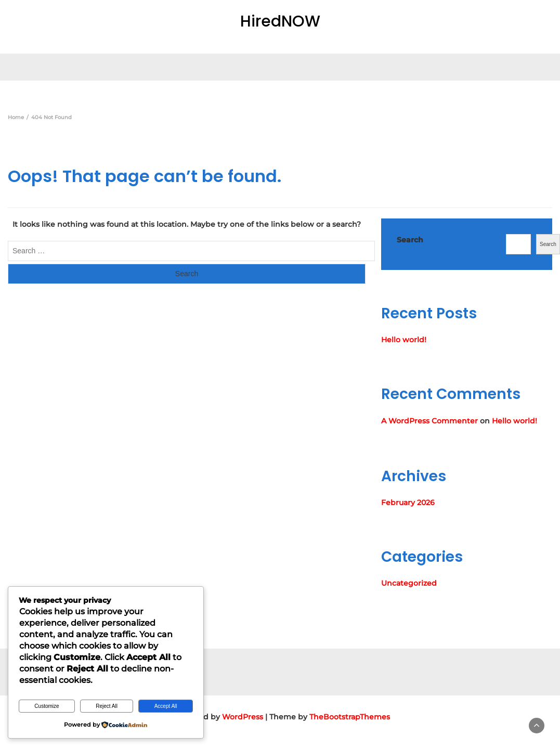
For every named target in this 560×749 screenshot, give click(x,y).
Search (410, 240)
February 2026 (408, 502)
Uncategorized (409, 583)
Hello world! (404, 340)
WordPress (243, 717)
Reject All (107, 706)
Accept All (166, 706)
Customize (47, 706)
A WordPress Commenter (429, 421)
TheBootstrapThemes (350, 717)
